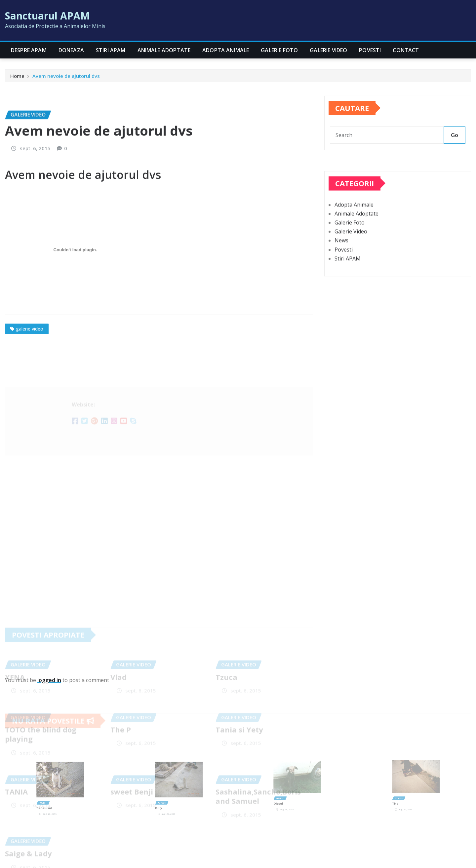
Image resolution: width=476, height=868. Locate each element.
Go (455, 149)
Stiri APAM (111, 50)
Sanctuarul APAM (47, 16)
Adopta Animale (226, 50)
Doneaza (71, 50)
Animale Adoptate (164, 50)
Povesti (370, 50)
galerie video (30, 388)
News (341, 268)
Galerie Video (328, 50)
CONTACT (406, 50)
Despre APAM (29, 50)
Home (17, 79)
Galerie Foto (279, 50)
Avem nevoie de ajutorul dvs (66, 79)
